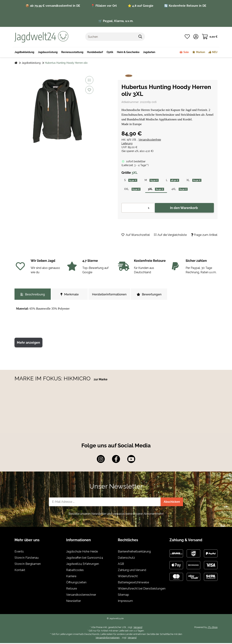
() (135, 165)
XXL (133, 190)
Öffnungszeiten (76, 583)
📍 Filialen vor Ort (104, 6)
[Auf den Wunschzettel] (89, 90)
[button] (196, 37)
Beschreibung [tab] (33, 295)
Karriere (71, 577)
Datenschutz (126, 559)
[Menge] (138, 209)
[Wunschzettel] (187, 37)
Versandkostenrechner (81, 596)
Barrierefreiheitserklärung (134, 553)
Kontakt (20, 571)
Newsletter (73, 602)
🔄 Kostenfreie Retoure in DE (185, 6)
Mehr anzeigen (28, 343)
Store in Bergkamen (28, 565)
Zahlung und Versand (132, 571)
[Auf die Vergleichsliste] (89, 80)
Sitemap (123, 596)
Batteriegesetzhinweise (133, 583)
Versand (138, 628)
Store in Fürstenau (27, 559)
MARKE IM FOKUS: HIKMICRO (53, 379)
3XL (158, 190)
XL (198, 180)
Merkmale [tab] (70, 295)
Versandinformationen (108, 639)
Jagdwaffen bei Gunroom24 (85, 559)
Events (19, 553)
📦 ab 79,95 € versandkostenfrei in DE (53, 6)
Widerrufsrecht (128, 577)
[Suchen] (111, 37)
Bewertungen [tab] (149, 295)
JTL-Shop (213, 628)
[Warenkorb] (210, 37)
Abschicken (172, 503)
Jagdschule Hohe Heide (82, 553)
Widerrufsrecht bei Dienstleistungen (142, 590)
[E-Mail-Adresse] (105, 503)
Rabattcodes (75, 571)
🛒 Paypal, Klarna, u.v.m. (116, 21)
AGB (121, 565)
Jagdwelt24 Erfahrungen (83, 565)
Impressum (125, 602)
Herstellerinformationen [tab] (109, 295)
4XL (183, 190)
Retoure (72, 590)
